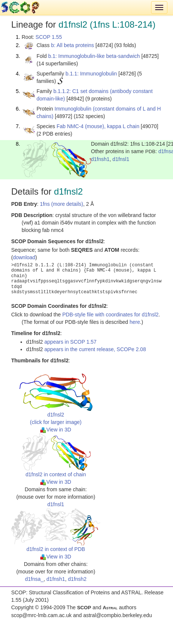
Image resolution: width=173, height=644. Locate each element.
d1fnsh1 (100, 159)
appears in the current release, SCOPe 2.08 (95, 349)
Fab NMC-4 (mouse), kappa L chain (98, 126)
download (24, 257)
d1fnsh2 (77, 579)
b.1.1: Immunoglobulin (91, 74)
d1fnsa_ (34, 579)
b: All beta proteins (73, 45)
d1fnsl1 (121, 159)
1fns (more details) (62, 204)
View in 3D (56, 430)
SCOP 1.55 (49, 37)
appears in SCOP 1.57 (70, 342)
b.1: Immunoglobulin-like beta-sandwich (94, 56)
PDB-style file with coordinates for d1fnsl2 (110, 315)
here (135, 322)
